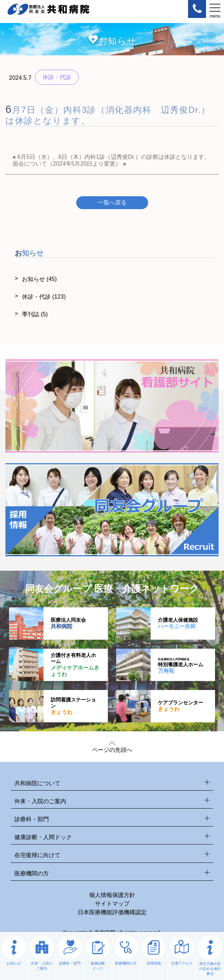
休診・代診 (44, 297)
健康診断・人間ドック (112, 838)
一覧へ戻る (112, 203)
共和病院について (112, 784)
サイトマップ (112, 904)
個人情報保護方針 (112, 895)
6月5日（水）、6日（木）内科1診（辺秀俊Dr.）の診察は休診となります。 (114, 157)
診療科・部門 (112, 820)
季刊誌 (35, 314)
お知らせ (39, 279)
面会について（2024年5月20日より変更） (67, 164)
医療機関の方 (112, 874)
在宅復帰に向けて (112, 855)
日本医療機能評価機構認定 (112, 912)
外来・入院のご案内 (112, 802)
